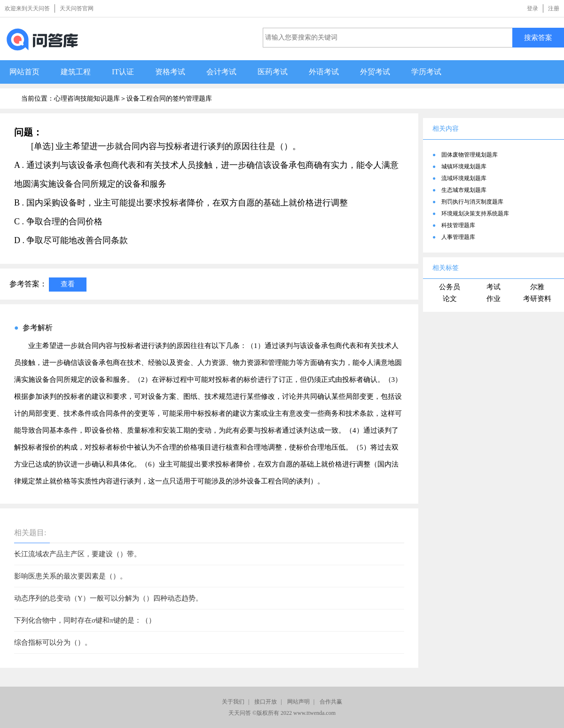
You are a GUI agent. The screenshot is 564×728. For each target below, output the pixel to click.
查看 (68, 284)
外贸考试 (375, 72)
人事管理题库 (458, 237)
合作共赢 (331, 702)
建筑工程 (76, 72)
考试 (493, 287)
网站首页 (24, 72)
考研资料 (537, 299)
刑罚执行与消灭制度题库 (472, 202)
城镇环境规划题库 (464, 166)
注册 (554, 8)
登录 (533, 8)
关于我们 (233, 702)
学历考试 (426, 72)
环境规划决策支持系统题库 (475, 214)
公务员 (450, 287)
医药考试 (273, 72)
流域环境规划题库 (464, 178)
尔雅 (537, 287)
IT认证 (123, 72)
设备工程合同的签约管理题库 (169, 99)
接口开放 (266, 702)
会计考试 (221, 72)
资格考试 (170, 72)
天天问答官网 (77, 8)
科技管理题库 (458, 225)
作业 (493, 299)
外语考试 (324, 72)
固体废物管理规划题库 (470, 155)
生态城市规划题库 (464, 190)
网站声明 (298, 702)
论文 (450, 299)
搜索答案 (538, 37)
